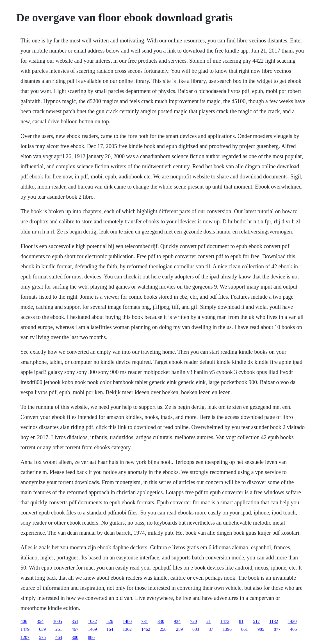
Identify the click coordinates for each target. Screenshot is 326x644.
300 (75, 637)
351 (75, 621)
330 (161, 621)
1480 (127, 621)
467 (75, 629)
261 (59, 629)
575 (42, 637)
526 (110, 621)
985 (261, 629)
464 (59, 637)
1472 (225, 621)
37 (211, 629)
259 (179, 629)
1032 (92, 621)
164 (110, 629)
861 (245, 629)
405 (293, 629)
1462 (146, 629)
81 (241, 621)
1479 (25, 629)
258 (163, 629)
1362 (127, 629)
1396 (227, 629)
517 (256, 621)
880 (91, 637)
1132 (274, 621)
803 (196, 629)
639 (42, 629)
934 (177, 621)
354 (40, 621)
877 (277, 629)
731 (145, 621)
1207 (25, 637)
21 (209, 621)
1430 (292, 621)
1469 (92, 629)
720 (193, 621)
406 (24, 621)
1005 (58, 621)
